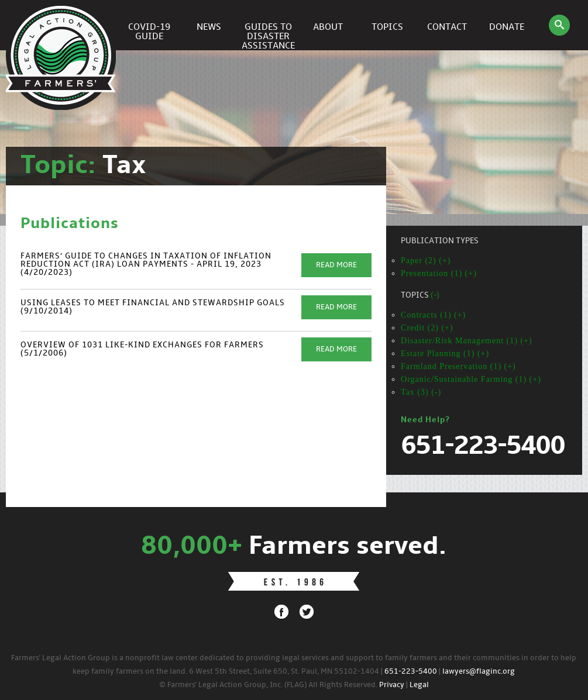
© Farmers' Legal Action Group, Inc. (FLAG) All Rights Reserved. (268, 685)
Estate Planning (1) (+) (445, 354)
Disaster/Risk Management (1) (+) (467, 341)
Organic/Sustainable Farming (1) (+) (471, 379)
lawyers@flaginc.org (479, 672)
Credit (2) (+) (427, 328)
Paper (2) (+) (426, 261)
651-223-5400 (411, 672)
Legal (419, 685)
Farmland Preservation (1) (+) (458, 366)
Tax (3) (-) (421, 392)
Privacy (392, 685)
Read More (336, 265)
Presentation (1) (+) (439, 273)
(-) (435, 296)
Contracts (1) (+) (433, 315)
